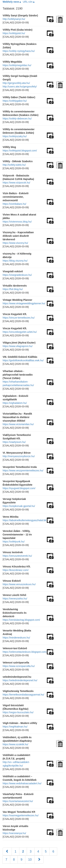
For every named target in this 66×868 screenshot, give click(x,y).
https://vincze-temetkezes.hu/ (19, 318)
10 (30, 860)
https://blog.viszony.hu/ (15, 261)
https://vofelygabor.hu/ (15, 101)
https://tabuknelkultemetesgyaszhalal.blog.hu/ (28, 520)
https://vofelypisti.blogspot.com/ (20, 151)
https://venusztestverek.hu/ (17, 556)
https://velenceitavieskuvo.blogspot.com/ (25, 652)
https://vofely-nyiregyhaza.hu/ (19, 51)
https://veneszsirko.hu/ (15, 599)
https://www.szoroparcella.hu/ (19, 666)
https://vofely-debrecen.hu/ (17, 119)
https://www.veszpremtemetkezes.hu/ (23, 470)
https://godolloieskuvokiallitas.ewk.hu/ (23, 360)
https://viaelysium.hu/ (14, 442)
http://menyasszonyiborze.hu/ (19, 456)
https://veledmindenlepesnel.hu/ (20, 680)
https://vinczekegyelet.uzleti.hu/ (20, 332)
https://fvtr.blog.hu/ (13, 289)
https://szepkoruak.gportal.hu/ (19, 506)
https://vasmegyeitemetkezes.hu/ (21, 815)
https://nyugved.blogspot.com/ (19, 488)
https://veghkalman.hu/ (15, 727)
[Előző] (7, 851)
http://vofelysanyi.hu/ (14, 19)
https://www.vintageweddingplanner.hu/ (24, 303)
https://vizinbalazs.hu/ (14, 204)
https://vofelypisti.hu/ (14, 33)
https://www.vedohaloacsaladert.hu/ (22, 783)
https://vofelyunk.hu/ (14, 542)
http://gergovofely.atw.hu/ (16, 83)
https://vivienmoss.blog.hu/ (17, 222)
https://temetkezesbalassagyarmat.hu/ (23, 695)
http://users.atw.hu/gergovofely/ (20, 87)
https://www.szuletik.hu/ (15, 744)
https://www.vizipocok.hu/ (16, 183)
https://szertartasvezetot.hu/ (18, 801)
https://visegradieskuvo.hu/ (17, 275)
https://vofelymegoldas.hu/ (17, 65)
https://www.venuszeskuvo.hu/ (19, 584)
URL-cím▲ (29, 2)
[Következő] (39, 860)
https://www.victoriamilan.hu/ (18, 424)
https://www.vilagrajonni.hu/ (18, 346)
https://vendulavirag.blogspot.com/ (21, 620)
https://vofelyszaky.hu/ (15, 136)
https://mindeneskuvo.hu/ (16, 638)
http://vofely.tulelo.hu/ (14, 165)
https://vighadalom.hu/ (15, 403)
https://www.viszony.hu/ (15, 243)
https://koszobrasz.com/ (16, 570)
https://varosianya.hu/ (14, 833)
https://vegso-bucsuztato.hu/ (18, 712)
